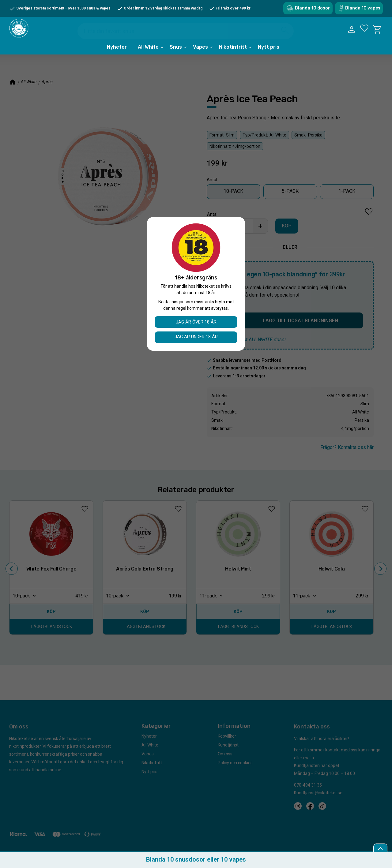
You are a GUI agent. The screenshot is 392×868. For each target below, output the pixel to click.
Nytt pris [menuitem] (269, 56)
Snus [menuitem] (176, 56)
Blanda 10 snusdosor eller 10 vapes (196, 859)
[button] (364, 34)
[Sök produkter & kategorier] (190, 33)
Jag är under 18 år (196, 337)
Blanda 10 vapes (363, 8)
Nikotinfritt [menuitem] (233, 56)
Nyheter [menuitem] (117, 56)
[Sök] (286, 33)
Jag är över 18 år (196, 322)
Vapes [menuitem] (200, 56)
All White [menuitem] (148, 56)
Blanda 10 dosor (313, 8)
